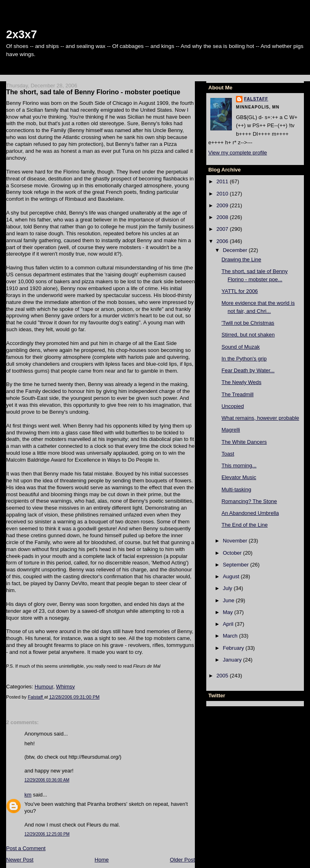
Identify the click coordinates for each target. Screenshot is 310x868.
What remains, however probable (260, 418)
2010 (223, 194)
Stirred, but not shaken (248, 335)
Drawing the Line (241, 259)
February (234, 648)
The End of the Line (244, 525)
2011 (223, 181)
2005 (223, 676)
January (233, 660)
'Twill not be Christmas (248, 323)
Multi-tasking (236, 489)
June (229, 600)
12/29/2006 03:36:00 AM (47, 780)
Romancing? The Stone (249, 501)
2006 (223, 241)
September (237, 565)
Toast (228, 454)
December (236, 250)
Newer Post (20, 860)
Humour (44, 687)
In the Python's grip (244, 359)
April (229, 624)
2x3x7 (22, 34)
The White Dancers (244, 442)
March (231, 636)
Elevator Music (239, 477)
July (228, 588)
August (232, 576)
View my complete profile (238, 153)
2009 (223, 205)
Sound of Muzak (240, 347)
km (28, 795)
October (233, 553)
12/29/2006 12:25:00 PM (47, 834)
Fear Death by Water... (248, 370)
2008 (223, 217)
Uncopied (232, 406)
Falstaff (256, 99)
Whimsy (65, 687)
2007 (223, 229)
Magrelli (231, 430)
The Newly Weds (241, 382)
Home (102, 860)
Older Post (182, 860)
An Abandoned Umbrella (250, 513)
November (236, 541)
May (229, 612)
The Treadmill (237, 394)
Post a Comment (26, 848)
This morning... (239, 465)
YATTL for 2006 (239, 291)
